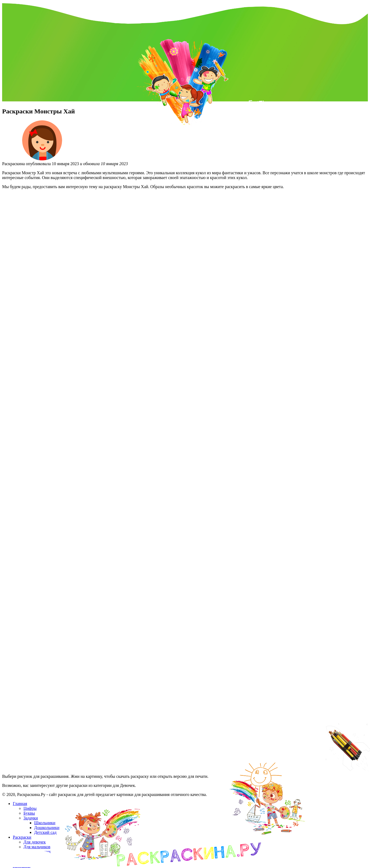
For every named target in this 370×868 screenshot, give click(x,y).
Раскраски (22, 837)
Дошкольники (47, 828)
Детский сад (45, 832)
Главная (20, 804)
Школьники (45, 823)
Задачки (31, 818)
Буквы (29, 813)
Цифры (30, 808)
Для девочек (35, 842)
